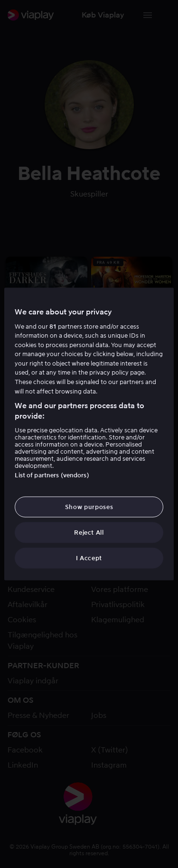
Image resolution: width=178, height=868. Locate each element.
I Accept (89, 558)
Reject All (89, 532)
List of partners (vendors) (52, 475)
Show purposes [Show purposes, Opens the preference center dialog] (89, 506)
